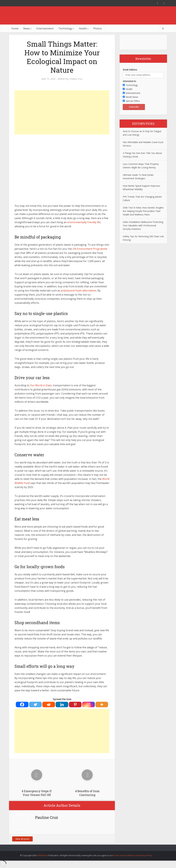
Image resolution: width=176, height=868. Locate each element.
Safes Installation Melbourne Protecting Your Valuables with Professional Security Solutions (143, 225)
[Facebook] (22, 704)
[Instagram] (88, 704)
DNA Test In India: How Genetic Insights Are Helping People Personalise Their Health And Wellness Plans (143, 211)
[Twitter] (35, 704)
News (27, 28)
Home (15, 28)
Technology (65, 28)
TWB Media (42, 855)
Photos (97, 28)
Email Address (130, 70)
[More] (102, 704)
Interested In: (129, 81)
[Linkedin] (62, 704)
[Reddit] (49, 704)
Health (83, 28)
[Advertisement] (62, 112)
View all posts (22, 839)
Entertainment (45, 28)
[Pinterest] (75, 704)
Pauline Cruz (76, 79)
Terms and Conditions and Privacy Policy (133, 855)
